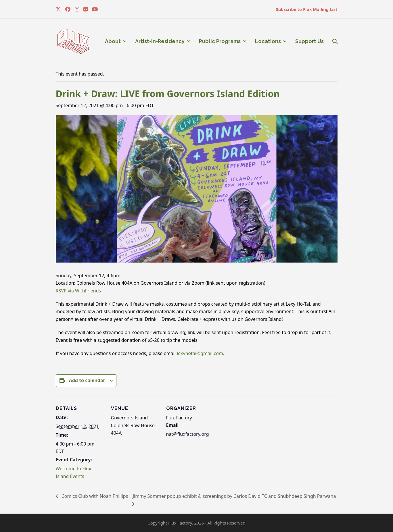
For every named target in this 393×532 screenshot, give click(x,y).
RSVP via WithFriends (78, 291)
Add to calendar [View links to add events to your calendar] (87, 380)
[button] (335, 41)
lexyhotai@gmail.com (200, 353)
